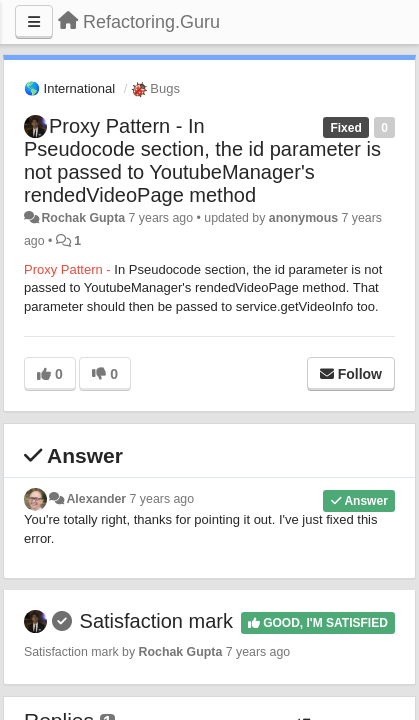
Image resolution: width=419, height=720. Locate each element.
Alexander (96, 499)
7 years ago (162, 499)
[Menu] (34, 22)
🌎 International (69, 88)
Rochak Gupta (83, 218)
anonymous (303, 218)
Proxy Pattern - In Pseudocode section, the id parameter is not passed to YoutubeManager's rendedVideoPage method (202, 160)
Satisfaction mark (156, 621)
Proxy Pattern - (69, 269)
